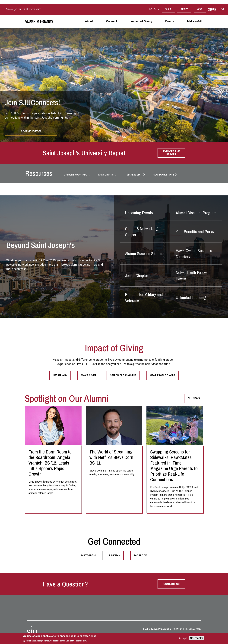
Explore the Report (171, 153)
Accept (183, 638)
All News (194, 398)
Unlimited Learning (191, 297)
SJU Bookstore (164, 175)
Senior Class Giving (123, 375)
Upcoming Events (139, 213)
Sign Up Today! (31, 131)
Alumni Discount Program (196, 213)
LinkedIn (115, 556)
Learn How (60, 375)
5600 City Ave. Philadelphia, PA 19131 (163, 629)
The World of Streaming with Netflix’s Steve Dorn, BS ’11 (112, 457)
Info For (154, 9)
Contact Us (171, 584)
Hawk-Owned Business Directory (194, 254)
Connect (112, 21)
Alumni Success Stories (144, 254)
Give (200, 9)
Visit (168, 9)
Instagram (88, 556)
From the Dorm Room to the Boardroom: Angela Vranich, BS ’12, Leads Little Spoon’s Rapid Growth (50, 463)
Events (170, 21)
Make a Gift (195, 21)
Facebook (140, 556)
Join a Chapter (137, 276)
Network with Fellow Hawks (191, 276)
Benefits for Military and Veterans (144, 298)
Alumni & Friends (39, 21)
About (89, 21)
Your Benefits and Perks (195, 232)
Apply (184, 9)
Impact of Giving (141, 21)
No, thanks (196, 638)
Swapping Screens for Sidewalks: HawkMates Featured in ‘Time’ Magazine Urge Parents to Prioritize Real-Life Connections (174, 466)
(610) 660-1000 (193, 629)
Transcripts (105, 175)
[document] (60, 638)
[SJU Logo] (32, 632)
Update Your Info (76, 175)
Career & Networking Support (141, 232)
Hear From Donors (163, 375)
